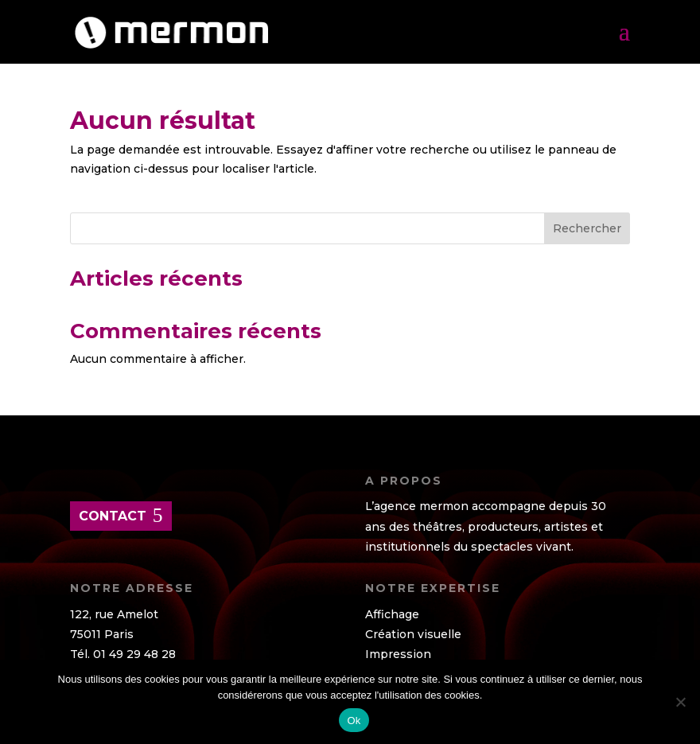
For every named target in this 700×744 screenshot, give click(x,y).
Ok (354, 721)
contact (113, 516)
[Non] (680, 702)
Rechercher (587, 228)
